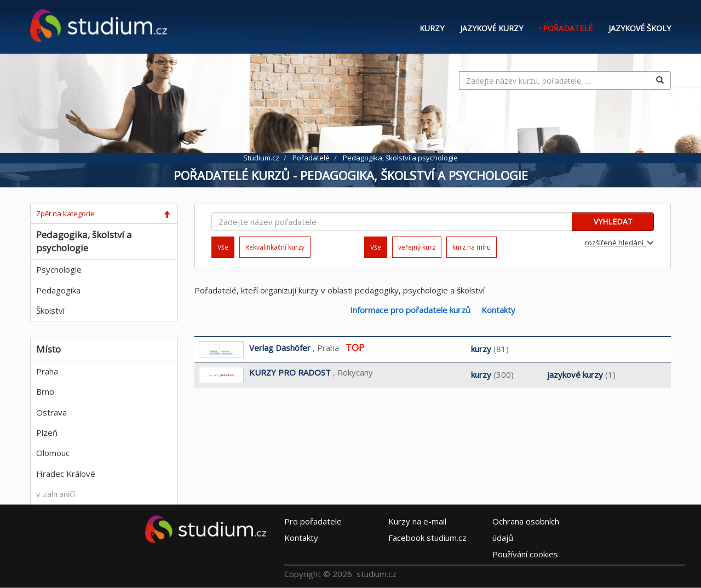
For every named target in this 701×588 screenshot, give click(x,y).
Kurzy (432, 28)
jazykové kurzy (575, 374)
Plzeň (47, 433)
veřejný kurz (417, 247)
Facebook (427, 538)
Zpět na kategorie (65, 214)
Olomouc (53, 453)
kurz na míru (472, 247)
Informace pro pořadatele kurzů (410, 310)
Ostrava (51, 412)
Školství (50, 310)
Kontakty (498, 310)
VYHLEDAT (613, 221)
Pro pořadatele (313, 521)
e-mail (417, 521)
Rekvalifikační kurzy (275, 247)
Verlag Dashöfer (280, 348)
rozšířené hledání (619, 243)
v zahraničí (56, 494)
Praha (47, 371)
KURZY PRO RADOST (290, 372)
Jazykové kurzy (492, 28)
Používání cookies (525, 554)
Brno (45, 391)
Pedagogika (58, 290)
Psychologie (59, 269)
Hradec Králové (66, 474)
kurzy (481, 349)
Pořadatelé (568, 28)
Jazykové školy (640, 28)
